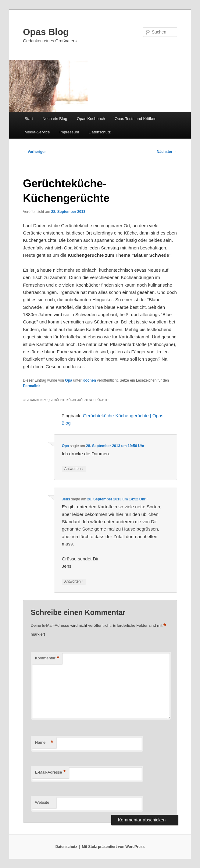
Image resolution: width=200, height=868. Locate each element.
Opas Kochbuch (91, 119)
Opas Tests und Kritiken (136, 119)
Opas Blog (46, 32)
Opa (68, 380)
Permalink (32, 386)
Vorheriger (34, 152)
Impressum (69, 132)
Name (44, 743)
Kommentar (47, 658)
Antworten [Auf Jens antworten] (74, 582)
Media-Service (37, 132)
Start (29, 119)
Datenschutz (100, 132)
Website (42, 802)
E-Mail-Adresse (50, 773)
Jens (66, 499)
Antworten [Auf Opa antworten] (74, 469)
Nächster (167, 152)
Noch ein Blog (55, 119)
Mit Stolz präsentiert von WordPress (113, 847)
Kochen (89, 380)
